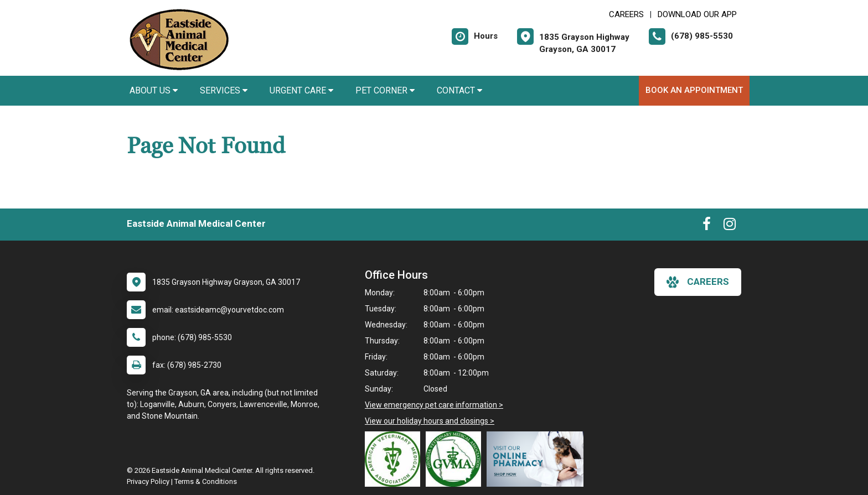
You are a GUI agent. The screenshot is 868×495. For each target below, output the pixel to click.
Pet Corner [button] (385, 90)
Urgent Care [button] (301, 90)
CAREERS (626, 14)
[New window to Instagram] (730, 226)
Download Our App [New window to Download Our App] (697, 14)
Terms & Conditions (206, 481)
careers (698, 282)
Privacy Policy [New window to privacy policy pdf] (148, 481)
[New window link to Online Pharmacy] (538, 459)
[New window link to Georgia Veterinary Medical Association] (456, 459)
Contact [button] (459, 90)
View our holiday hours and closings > (430, 421)
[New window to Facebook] (707, 226)
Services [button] (224, 90)
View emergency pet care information (431, 405)
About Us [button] (154, 90)
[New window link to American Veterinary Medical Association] (395, 459)
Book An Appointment (694, 90)
